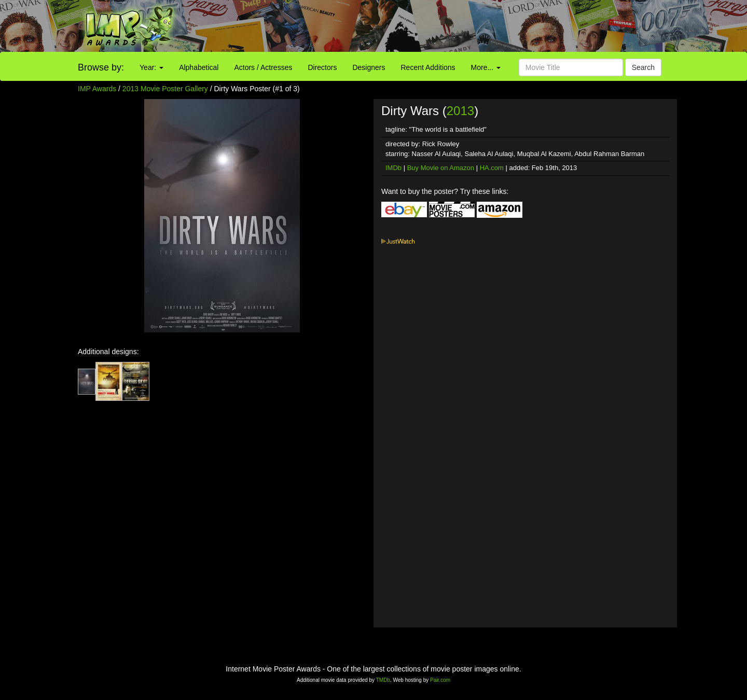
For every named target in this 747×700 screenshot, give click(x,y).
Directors (322, 67)
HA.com (492, 168)
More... (486, 67)
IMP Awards (97, 89)
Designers (369, 67)
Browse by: (101, 67)
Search (643, 67)
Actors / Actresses (263, 67)
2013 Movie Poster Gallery (165, 89)
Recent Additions (428, 67)
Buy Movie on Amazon (441, 168)
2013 (460, 111)
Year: (151, 67)
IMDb (393, 168)
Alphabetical (199, 67)
